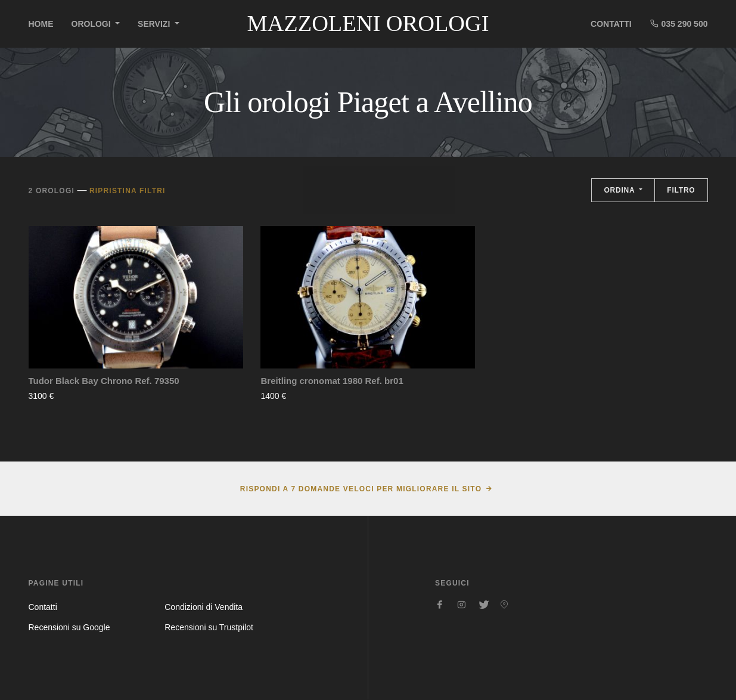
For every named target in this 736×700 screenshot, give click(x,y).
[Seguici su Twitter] (483, 605)
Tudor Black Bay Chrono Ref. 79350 (104, 381)
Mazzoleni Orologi (368, 23)
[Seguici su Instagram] (461, 605)
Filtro (681, 190)
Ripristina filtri (128, 191)
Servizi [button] (155, 24)
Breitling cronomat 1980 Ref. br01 (332, 381)
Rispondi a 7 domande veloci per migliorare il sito (361, 489)
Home (41, 24)
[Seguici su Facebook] (440, 605)
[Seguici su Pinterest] (504, 605)
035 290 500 (679, 24)
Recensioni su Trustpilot (209, 627)
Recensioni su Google (69, 627)
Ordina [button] (620, 190)
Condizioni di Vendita (204, 607)
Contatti (611, 24)
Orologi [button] (92, 24)
